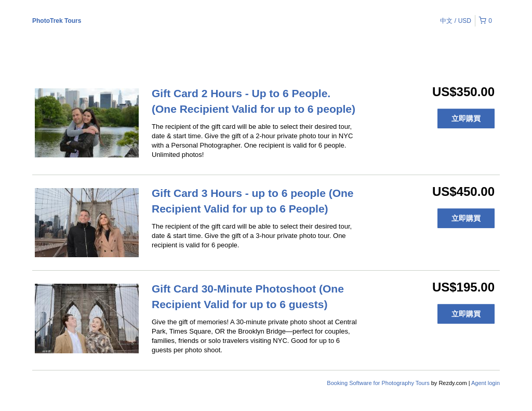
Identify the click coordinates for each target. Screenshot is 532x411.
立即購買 (466, 118)
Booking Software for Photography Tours (379, 383)
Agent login (486, 383)
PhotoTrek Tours (57, 21)
